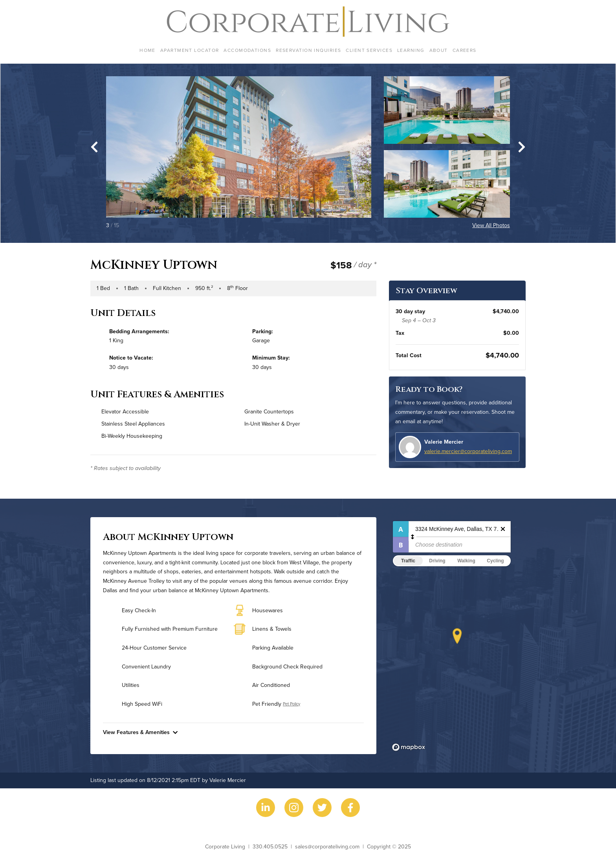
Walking (466, 561)
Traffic (408, 561)
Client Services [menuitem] (369, 50)
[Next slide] (522, 147)
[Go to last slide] (94, 147)
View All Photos (491, 225)
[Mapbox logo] (409, 747)
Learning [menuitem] (411, 50)
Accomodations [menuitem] (247, 50)
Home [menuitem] (148, 50)
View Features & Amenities (140, 732)
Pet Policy (291, 704)
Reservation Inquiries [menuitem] (308, 50)
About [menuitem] (439, 50)
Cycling (495, 561)
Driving (437, 561)
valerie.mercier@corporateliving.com (468, 451)
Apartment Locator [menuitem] (190, 50)
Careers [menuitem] (465, 50)
